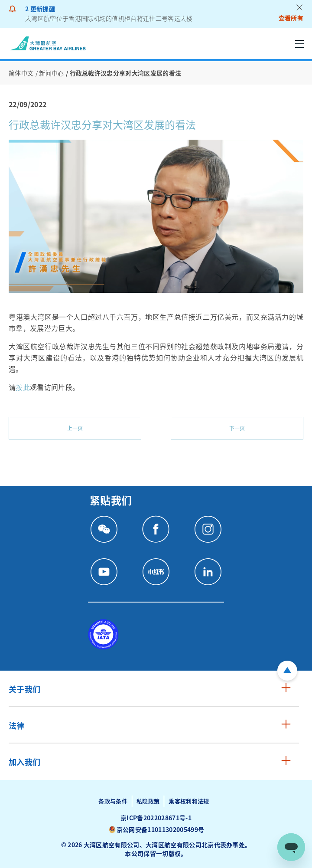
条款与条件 (113, 801)
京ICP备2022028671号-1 (156, 818)
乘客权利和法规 (189, 801)
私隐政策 (148, 801)
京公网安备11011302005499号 (160, 829)
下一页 (237, 428)
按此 (23, 387)
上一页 (75, 428)
